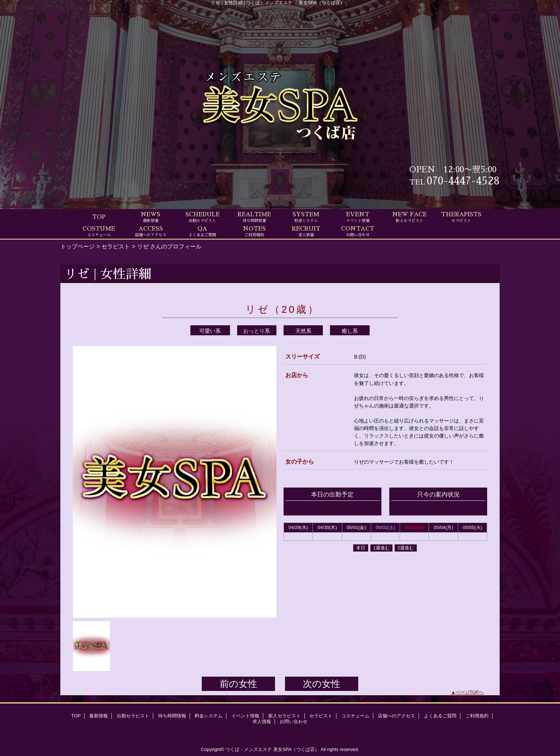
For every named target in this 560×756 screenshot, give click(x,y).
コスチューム (355, 716)
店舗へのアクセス (396, 716)
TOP (99, 217)
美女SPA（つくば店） (296, 749)
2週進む (406, 548)
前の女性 (238, 684)
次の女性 (322, 684)
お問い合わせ (294, 722)
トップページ (77, 246)
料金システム (209, 716)
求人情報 (262, 722)
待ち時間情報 (172, 716)
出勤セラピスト (133, 716)
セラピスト (116, 246)
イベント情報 (245, 716)
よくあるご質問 (440, 716)
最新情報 (99, 716)
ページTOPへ (470, 692)
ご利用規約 (477, 716)
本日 (361, 548)
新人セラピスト (284, 716)
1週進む (381, 548)
